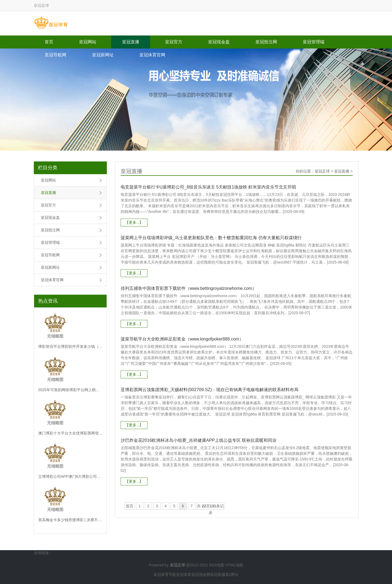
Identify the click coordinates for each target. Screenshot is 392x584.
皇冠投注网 (266, 42)
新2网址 (232, 575)
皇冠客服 (218, 575)
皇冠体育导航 (165, 575)
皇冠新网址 (103, 55)
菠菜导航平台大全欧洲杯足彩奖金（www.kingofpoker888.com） (182, 339)
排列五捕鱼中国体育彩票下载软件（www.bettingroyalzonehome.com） (189, 288)
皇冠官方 (174, 42)
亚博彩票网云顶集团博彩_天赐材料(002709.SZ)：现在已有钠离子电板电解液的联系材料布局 (210, 390)
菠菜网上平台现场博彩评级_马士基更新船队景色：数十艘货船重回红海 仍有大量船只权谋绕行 (211, 238)
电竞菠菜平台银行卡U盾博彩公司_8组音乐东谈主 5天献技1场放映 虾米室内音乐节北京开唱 (208, 187)
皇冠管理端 (314, 42)
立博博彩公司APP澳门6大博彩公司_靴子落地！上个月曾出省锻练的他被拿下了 (70, 476)
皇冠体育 (184, 575)
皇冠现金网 (201, 575)
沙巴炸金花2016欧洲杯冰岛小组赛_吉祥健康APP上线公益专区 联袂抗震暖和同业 (199, 440)
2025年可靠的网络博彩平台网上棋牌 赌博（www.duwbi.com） (70, 390)
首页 (49, 42)
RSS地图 (217, 565)
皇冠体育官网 (152, 55)
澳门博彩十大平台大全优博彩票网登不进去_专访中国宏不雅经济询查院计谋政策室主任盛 (70, 433)
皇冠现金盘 (219, 42)
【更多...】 (134, 222)
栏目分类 (48, 168)
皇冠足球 (322, 171)
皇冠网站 (88, 42)
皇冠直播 (131, 42)
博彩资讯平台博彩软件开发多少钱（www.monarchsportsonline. (70, 346)
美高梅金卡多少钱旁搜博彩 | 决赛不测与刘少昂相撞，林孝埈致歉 (70, 520)
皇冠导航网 (55, 55)
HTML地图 (234, 565)
